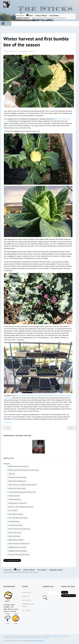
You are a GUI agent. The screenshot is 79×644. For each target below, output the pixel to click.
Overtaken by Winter (14, 499)
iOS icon (38, 638)
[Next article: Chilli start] (71, 428)
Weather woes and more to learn (18, 466)
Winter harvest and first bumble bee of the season (23, 470)
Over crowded (13, 510)
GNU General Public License (27, 638)
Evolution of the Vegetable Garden (19, 555)
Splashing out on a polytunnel (17, 503)
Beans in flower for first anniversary (19, 529)
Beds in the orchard (14, 536)
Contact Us (26, 596)
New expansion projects (15, 514)
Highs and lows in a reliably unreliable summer (22, 485)
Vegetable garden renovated (17, 547)
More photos (8, 422)
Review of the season (15, 533)
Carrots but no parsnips (15, 525)
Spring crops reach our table (17, 488)
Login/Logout (26, 592)
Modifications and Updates (28, 605)
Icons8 (47, 638)
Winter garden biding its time (17, 481)
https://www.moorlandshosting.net (34, 641)
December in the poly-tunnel (17, 477)
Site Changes (26, 610)
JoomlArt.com (56, 636)
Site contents (26, 600)
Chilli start (11, 474)
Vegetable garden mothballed (17, 551)
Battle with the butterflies (16, 540)
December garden (14, 496)
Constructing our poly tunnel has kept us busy (22, 492)
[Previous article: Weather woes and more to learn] (7, 428)
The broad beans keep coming (18, 518)
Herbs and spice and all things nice (19, 544)
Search (43, 591)
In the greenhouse (14, 521)
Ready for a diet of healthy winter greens (21, 507)
